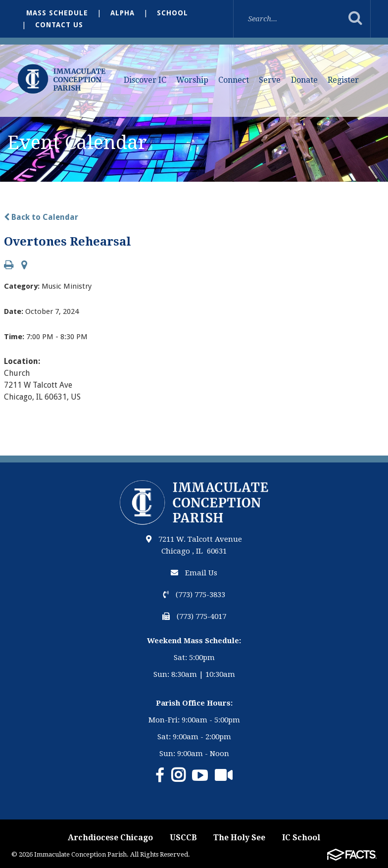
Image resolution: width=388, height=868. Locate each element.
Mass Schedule (57, 13)
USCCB (183, 838)
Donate (304, 80)
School (172, 13)
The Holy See (239, 838)
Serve (270, 80)
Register (343, 80)
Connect (234, 80)
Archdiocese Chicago (110, 838)
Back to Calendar (41, 217)
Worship (192, 80)
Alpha (122, 13)
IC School (301, 838)
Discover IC (145, 80)
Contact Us (59, 25)
